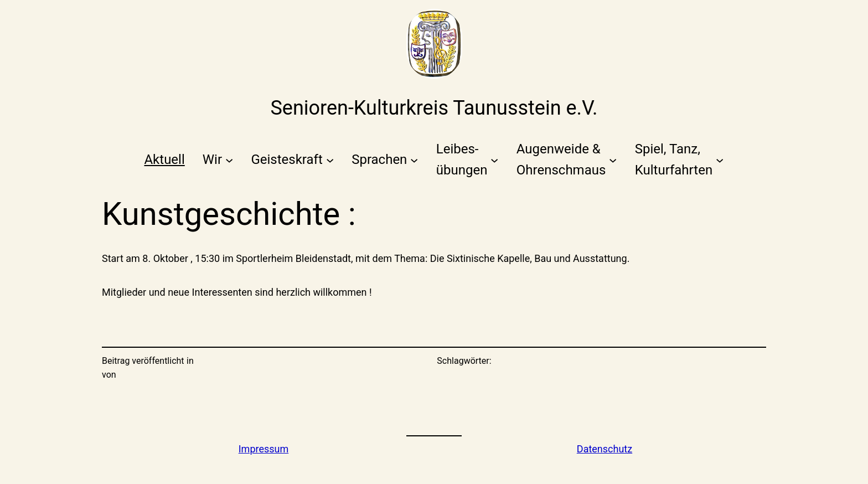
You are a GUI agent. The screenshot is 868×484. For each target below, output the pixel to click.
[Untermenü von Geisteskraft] (292, 159)
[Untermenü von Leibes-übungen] (467, 160)
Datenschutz (604, 449)
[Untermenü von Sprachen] (385, 159)
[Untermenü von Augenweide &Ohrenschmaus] (567, 160)
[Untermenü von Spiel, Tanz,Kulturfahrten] (680, 160)
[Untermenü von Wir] (218, 159)
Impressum (264, 449)
